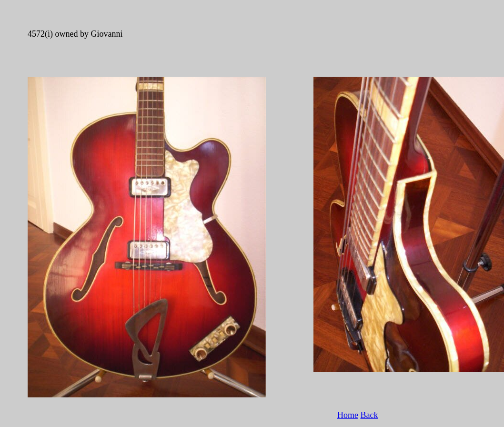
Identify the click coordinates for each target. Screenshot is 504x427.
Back (369, 415)
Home (348, 415)
